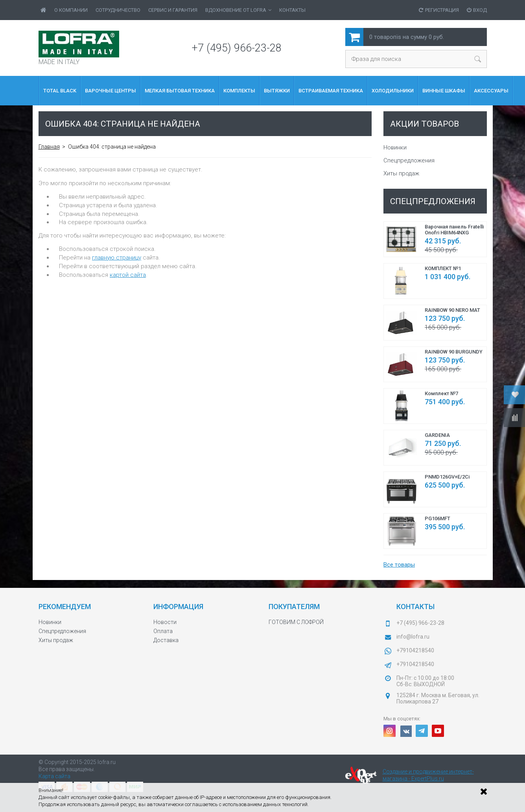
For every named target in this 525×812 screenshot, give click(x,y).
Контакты (292, 10)
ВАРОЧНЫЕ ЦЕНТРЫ (111, 91)
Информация (178, 607)
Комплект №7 (441, 393)
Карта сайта (54, 776)
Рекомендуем (65, 607)
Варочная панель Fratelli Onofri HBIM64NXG (454, 230)
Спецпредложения (409, 160)
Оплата (163, 631)
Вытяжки (277, 91)
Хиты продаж (401, 173)
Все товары (399, 565)
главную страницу (117, 258)
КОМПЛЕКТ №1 (443, 268)
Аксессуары (491, 91)
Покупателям (294, 607)
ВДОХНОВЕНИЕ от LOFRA (238, 10)
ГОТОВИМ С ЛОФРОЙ (296, 622)
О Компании (71, 10)
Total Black (60, 91)
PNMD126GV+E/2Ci (447, 477)
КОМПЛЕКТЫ (239, 91)
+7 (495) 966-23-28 (237, 48)
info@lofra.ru (413, 637)
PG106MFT (437, 518)
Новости (165, 622)
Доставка (166, 640)
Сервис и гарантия (173, 10)
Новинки (395, 147)
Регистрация (439, 10)
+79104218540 (415, 650)
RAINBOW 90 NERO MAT (452, 310)
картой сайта (128, 275)
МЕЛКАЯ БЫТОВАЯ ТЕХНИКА (180, 91)
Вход (477, 10)
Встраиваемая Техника (331, 91)
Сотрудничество (118, 10)
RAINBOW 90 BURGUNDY (454, 352)
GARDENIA (437, 435)
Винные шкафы (444, 91)
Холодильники (393, 91)
